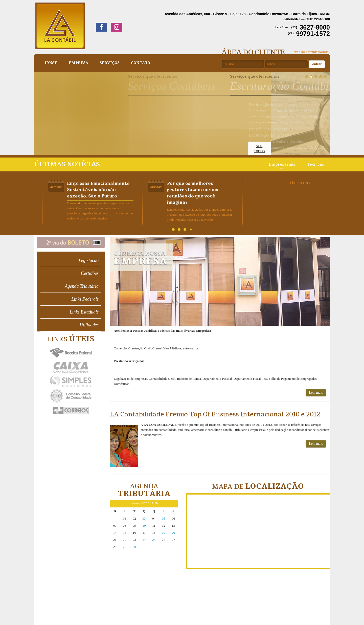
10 (144, 526)
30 (134, 547)
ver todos (259, 149)
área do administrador (310, 52)
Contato (137, 63)
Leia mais (316, 393)
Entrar (317, 64)
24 (144, 540)
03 (144, 518)
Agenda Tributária (82, 286)
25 (154, 540)
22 (124, 540)
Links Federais (85, 299)
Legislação (89, 260)
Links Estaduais (84, 312)
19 (164, 533)
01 (124, 518)
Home (51, 63)
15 (124, 533)
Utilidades (89, 325)
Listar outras (300, 183)
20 (173, 533)
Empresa (77, 63)
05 (164, 518)
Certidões (90, 273)
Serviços (107, 63)
